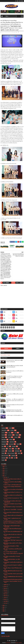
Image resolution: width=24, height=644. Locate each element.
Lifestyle (3, 437)
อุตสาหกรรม (12, 442)
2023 (4, 472)
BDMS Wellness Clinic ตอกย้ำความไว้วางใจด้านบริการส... (13, 544)
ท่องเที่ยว (12, 430)
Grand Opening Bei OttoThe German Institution (13, 579)
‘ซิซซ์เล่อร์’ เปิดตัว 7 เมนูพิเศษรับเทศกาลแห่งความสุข (12, 519)
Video (10, 458)
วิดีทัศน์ (3, 453)
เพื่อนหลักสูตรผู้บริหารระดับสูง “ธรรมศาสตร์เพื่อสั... (13, 507)
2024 (4, 470)
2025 (4, 468)
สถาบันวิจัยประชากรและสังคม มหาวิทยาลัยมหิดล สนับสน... (13, 490)
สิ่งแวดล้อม (11, 444)
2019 (4, 607)
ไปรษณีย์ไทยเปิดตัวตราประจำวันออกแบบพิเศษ (12, 521)
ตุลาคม (5, 586)
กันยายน (5, 588)
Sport (3, 446)
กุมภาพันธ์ (6, 601)
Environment (4, 458)
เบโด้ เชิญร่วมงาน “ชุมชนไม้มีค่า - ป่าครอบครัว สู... (13, 510)
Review (16, 449)
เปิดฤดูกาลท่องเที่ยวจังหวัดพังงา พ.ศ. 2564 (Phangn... (12, 560)
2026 (4, 466)
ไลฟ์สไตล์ (3, 428)
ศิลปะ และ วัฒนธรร (5, 456)
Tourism (17, 435)
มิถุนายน (5, 594)
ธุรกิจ (10, 428)
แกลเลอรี (3, 451)
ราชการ (3, 433)
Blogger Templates (19, 643)
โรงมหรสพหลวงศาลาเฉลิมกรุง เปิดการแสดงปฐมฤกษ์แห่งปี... (12, 501)
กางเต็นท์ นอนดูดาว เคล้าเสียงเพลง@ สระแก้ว (14, 415)
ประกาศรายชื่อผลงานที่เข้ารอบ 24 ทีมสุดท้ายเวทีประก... (13, 516)
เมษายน (5, 597)
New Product (4, 440)
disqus (17, 283)
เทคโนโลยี (10, 435)
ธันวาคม (5, 477)
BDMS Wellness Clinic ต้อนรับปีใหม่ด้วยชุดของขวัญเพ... (12, 529)
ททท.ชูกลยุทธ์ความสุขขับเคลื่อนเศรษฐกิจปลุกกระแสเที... (13, 563)
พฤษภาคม (6, 596)
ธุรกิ (15, 458)
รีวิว (8, 446)
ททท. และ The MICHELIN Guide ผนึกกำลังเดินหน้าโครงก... (13, 577)
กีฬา (15, 433)
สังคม (10, 433)
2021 (4, 476)
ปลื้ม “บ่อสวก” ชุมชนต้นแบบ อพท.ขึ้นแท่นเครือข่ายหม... (13, 549)
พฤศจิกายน (6, 585)
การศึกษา (16, 437)
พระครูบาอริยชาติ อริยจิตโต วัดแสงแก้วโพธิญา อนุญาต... (13, 504)
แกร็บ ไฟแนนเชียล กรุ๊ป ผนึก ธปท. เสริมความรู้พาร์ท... (13, 535)
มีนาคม (5, 599)
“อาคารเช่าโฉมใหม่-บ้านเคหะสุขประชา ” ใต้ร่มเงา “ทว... (13, 499)
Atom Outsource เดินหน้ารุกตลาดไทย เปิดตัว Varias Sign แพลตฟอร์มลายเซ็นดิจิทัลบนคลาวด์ (15, 411)
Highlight (6, 349)
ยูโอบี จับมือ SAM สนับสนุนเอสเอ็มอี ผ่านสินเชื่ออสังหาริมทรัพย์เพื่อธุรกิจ (15, 366)
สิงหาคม (5, 590)
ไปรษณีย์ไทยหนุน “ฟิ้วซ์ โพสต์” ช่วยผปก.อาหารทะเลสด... (13, 541)
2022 (4, 474)
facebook (21, 283)
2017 (4, 609)
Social (18, 444)
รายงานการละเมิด (5, 636)
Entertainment (4, 442)
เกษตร (9, 437)
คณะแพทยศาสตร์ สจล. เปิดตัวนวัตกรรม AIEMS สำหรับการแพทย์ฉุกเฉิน (14, 361)
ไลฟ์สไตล (10, 451)
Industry (10, 449)
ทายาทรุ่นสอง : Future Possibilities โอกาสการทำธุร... (13, 582)
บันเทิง (3, 435)
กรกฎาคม (6, 592)
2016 (4, 611)
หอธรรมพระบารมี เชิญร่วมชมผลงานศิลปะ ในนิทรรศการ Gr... (12, 479)
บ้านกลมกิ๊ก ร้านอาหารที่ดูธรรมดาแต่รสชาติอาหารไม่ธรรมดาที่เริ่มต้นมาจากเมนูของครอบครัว (14, 378)
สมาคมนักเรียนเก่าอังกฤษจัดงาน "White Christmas (11, 546)
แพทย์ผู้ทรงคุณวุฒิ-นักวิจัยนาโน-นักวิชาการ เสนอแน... (13, 493)
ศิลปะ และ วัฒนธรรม (11, 453)
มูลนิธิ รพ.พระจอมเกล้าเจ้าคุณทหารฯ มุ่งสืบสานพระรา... (13, 566)
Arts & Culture (17, 451)
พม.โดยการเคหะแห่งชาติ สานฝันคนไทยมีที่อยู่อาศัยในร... (12, 482)
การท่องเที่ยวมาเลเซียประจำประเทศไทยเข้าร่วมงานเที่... (13, 496)
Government (4, 444)
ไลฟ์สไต (3, 460)
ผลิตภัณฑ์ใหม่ (4, 430)
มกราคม (5, 603)
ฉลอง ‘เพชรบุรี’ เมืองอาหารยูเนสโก (10, 552)
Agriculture (13, 456)
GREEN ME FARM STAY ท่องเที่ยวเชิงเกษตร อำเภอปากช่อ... (13, 571)
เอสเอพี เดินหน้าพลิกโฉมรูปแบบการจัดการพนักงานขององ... (12, 538)
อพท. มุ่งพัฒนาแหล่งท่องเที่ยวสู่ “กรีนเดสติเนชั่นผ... (12, 557)
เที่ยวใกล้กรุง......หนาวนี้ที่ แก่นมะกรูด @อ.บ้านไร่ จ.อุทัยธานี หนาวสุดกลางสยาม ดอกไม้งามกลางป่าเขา (15, 401)
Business (11, 440)
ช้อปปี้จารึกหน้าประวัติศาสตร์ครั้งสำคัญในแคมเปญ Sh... (12, 526)
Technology (4, 449)
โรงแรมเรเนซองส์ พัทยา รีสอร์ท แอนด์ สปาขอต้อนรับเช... (13, 574)
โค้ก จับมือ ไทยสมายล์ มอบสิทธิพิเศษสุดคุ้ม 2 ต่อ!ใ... (13, 532)
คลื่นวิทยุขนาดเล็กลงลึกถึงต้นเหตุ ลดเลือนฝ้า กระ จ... (13, 523)
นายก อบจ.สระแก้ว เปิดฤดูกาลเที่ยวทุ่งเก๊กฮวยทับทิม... (12, 487)
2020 (4, 605)
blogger (13, 283)
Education (14, 446)
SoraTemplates (8, 643)
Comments (18, 349)
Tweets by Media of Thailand (5, 355)
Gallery (19, 453)
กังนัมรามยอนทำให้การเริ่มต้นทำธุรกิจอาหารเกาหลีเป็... (13, 513)
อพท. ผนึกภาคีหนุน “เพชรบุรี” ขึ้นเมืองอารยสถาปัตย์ (13, 568)
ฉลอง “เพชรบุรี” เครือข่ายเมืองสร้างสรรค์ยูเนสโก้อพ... (13, 554)
